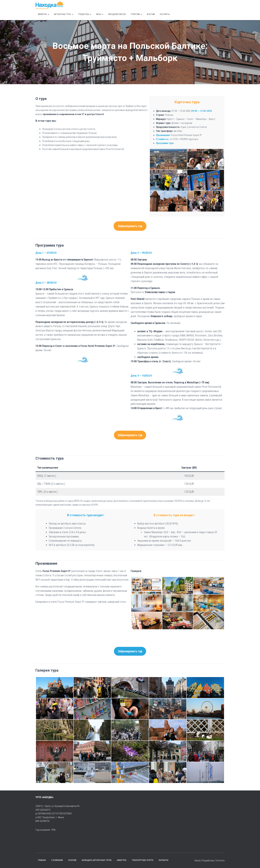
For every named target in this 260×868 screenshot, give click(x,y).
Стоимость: (163, 139)
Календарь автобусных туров (97, 860)
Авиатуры (44, 14)
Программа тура (165, 143)
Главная (42, 860)
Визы (100, 14)
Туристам (136, 14)
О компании (57, 860)
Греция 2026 (85, 14)
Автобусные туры (64, 14)
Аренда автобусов (117, 14)
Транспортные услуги (143, 860)
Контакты (165, 14)
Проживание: (163, 135)
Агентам (151, 14)
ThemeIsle (220, 861)
